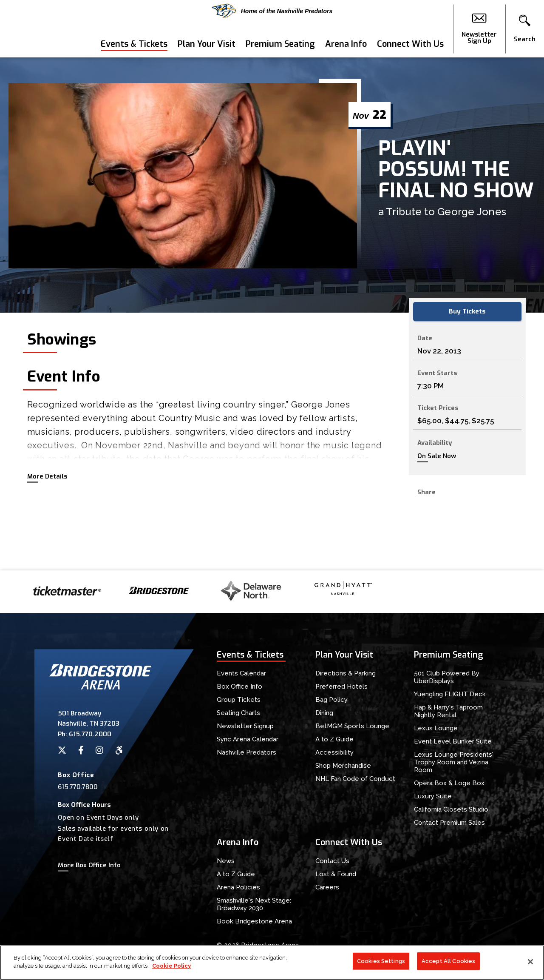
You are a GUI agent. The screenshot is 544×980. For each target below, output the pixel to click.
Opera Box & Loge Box (449, 783)
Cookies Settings (381, 961)
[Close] (530, 962)
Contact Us (332, 861)
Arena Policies (238, 887)
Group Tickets (239, 700)
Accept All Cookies (448, 961)
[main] (272, 314)
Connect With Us (410, 44)
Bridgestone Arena (38, 29)
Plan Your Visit (207, 44)
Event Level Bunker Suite (453, 741)
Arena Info (346, 44)
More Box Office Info (89, 865)
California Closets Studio (451, 809)
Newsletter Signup (245, 726)
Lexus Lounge (436, 728)
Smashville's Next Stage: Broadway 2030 (254, 904)
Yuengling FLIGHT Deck (450, 694)
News (226, 861)
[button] (525, 29)
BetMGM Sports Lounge (352, 726)
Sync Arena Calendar (248, 739)
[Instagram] (99, 750)
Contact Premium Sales (449, 823)
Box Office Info (239, 687)
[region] (272, 963)
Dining (324, 713)
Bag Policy (331, 700)
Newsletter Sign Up (479, 29)
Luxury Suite (433, 796)
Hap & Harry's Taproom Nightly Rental (448, 711)
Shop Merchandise (343, 766)
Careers (327, 887)
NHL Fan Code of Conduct (355, 779)
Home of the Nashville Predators (272, 11)
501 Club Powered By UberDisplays (447, 677)
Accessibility (334, 752)
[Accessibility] (119, 750)
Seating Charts (238, 713)
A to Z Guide (334, 739)
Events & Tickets (134, 44)
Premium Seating (280, 44)
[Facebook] (81, 750)
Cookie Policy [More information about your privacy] (171, 966)
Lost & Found (336, 874)
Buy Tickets (467, 311)
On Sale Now (437, 456)
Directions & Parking (346, 673)
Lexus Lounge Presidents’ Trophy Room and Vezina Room (453, 762)
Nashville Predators (246, 752)
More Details (47, 476)
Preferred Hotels (341, 687)
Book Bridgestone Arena (254, 921)
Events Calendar (241, 673)
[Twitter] (62, 750)
